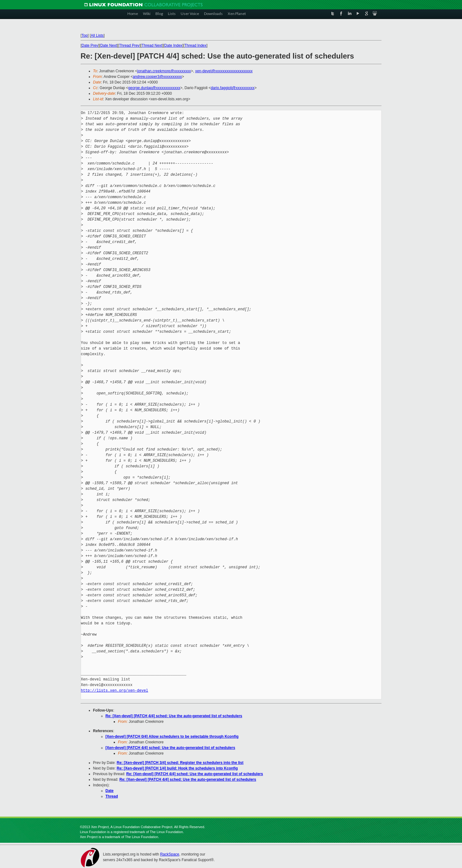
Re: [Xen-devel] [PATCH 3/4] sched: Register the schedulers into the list (180, 763)
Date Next (109, 45)
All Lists (97, 36)
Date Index (173, 45)
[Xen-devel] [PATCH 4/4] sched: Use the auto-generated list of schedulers (170, 748)
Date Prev (90, 45)
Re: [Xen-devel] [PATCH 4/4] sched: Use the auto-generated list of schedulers (174, 716)
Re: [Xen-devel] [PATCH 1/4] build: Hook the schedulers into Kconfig (177, 768)
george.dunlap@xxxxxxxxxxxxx (154, 88)
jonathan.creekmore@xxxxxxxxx (164, 71)
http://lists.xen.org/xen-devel (115, 691)
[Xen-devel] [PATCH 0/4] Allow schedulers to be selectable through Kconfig (172, 737)
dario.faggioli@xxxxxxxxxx (233, 88)
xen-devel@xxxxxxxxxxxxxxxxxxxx (224, 71)
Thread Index (195, 45)
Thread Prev (129, 45)
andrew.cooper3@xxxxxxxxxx (157, 77)
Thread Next (152, 45)
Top (85, 36)
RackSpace (170, 854)
